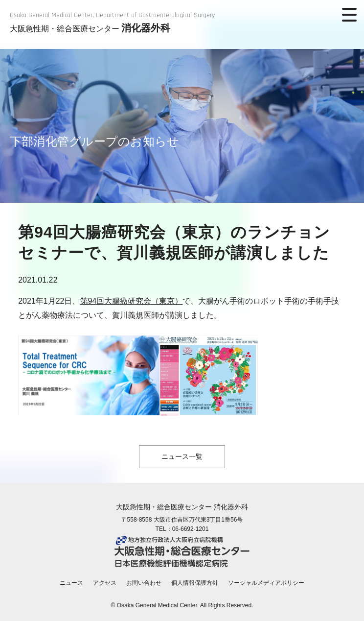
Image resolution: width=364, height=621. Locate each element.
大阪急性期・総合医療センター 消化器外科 (182, 507)
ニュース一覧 (182, 456)
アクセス (105, 583)
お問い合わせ (144, 583)
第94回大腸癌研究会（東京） (132, 301)
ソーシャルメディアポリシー (266, 583)
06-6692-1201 (191, 529)
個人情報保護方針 (195, 583)
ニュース (71, 583)
